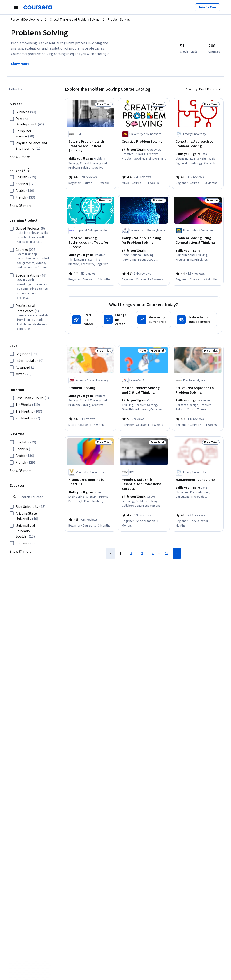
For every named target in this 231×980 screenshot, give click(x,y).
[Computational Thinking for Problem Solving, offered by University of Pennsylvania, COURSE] (144, 240)
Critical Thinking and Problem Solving (75, 20)
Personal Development (26, 20)
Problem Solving (119, 20)
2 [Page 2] (131, 553)
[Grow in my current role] (153, 320)
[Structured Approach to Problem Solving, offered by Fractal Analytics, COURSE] (198, 390)
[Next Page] (177, 553)
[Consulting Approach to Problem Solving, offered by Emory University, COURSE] (198, 144)
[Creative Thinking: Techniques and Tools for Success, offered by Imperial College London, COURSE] (90, 243)
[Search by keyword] (32, 497)
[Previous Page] (111, 553)
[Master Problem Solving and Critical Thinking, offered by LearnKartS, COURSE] (144, 390)
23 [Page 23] (167, 553)
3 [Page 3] (142, 553)
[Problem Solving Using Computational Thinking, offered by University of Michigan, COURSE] (198, 240)
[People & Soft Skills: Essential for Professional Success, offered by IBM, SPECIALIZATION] (144, 484)
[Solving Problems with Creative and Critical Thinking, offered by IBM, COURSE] (90, 146)
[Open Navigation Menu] (16, 7)
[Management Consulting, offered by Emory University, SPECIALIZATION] (198, 480)
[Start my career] (84, 320)
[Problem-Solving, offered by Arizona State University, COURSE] (90, 388)
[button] (20, 157)
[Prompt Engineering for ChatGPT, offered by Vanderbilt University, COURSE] (90, 482)
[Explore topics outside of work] (196, 320)
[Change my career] (117, 320)
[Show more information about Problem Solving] (20, 64)
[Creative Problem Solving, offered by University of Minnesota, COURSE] (144, 142)
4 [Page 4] (153, 553)
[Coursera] (38, 7)
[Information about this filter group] (28, 170)
